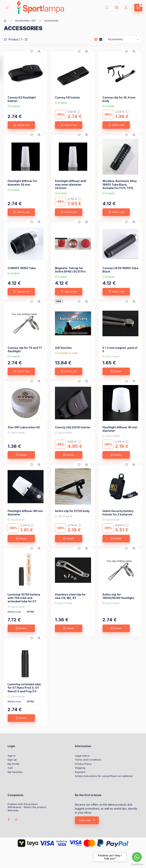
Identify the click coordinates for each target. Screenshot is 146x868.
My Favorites (15, 772)
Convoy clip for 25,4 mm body (119, 99)
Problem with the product (23, 804)
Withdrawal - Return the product (27, 807)
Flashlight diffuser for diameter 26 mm (22, 183)
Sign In (12, 756)
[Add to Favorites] (32, 51)
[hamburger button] (7, 7)
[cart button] (138, 8)
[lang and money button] (117, 8)
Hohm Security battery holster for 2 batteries (118, 513)
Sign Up (12, 760)
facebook (9, 820)
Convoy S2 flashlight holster (22, 99)
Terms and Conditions (88, 760)
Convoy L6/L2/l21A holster (73, 427)
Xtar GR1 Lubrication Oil (24, 427)
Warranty (13, 810)
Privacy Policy (83, 764)
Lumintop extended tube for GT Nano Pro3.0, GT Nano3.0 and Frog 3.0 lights (24, 689)
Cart (10, 768)
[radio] (101, 39)
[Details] (116, 371)
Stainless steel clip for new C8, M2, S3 (70, 596)
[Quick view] (39, 51)
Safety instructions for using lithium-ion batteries (104, 776)
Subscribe (85, 820)
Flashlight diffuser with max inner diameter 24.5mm (71, 184)
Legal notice (82, 756)
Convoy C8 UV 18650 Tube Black (120, 270)
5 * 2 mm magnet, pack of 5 (120, 349)
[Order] (123, 39)
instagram (16, 820)
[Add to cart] (21, 125)
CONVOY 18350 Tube (22, 268)
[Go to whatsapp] (137, 857)
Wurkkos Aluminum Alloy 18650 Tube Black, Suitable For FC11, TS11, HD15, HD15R (120, 186)
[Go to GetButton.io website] (137, 864)
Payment (80, 772)
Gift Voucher (63, 348)
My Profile (13, 764)
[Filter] (4, 68)
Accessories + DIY (25, 21)
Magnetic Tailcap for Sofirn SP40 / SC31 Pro (70, 270)
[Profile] (126, 8)
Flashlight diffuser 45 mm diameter (120, 429)
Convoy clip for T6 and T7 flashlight (25, 349)
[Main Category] (5, 21)
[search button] (107, 8)
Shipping (80, 768)
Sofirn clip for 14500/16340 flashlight (118, 596)
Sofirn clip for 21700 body (72, 511)
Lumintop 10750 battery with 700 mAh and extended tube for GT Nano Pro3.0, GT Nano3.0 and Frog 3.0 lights (25, 601)
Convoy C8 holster (68, 97)
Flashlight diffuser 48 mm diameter (25, 513)
